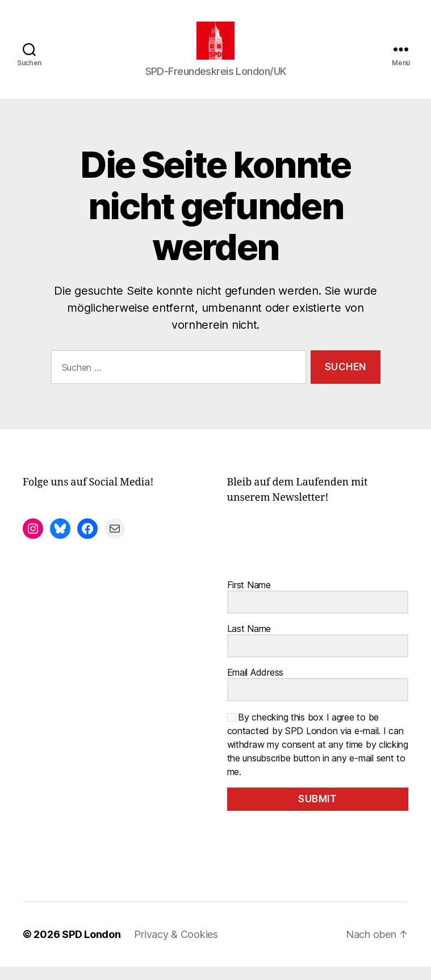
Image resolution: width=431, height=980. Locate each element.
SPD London (91, 948)
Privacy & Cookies (176, 948)
